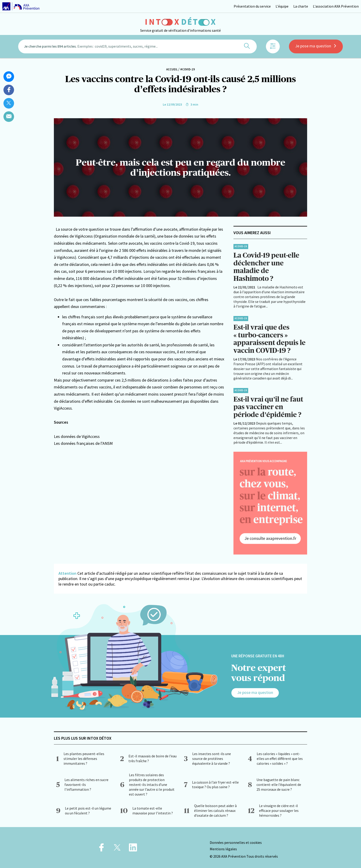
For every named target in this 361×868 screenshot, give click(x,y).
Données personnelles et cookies (236, 840)
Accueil (172, 69)
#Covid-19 (188, 69)
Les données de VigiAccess (77, 436)
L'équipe (282, 6)
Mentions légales (223, 847)
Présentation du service (252, 6)
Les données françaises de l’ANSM (83, 443)
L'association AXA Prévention (336, 6)
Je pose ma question (316, 47)
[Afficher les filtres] (273, 47)
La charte (301, 6)
